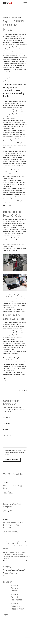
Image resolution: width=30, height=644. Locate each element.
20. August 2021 (7, 17)
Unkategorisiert (8, 576)
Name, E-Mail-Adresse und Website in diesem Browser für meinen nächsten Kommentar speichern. (15, 453)
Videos (11, 492)
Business (14, 570)
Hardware (15, 532)
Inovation (6, 573)
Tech (5, 492)
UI (5, 380)
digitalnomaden (16, 17)
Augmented (7, 532)
